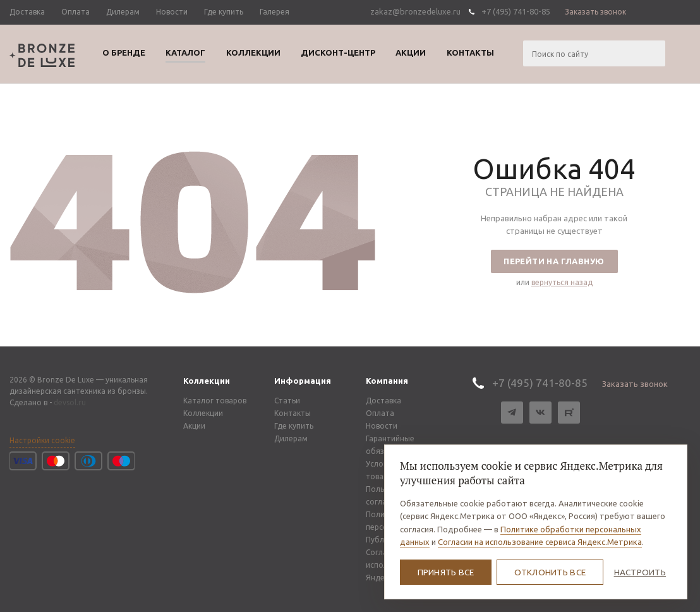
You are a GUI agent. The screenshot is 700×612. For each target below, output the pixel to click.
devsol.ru (70, 402)
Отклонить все (550, 572)
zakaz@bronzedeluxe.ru (415, 11)
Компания (387, 381)
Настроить (640, 572)
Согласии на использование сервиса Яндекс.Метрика (540, 542)
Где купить (294, 426)
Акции (194, 426)
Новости (382, 426)
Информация (303, 381)
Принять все (446, 572)
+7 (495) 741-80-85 (516, 11)
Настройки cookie (42, 440)
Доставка (383, 401)
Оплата (380, 413)
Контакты (293, 413)
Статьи (287, 401)
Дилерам (291, 438)
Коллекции (207, 381)
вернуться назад (562, 282)
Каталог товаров (215, 401)
